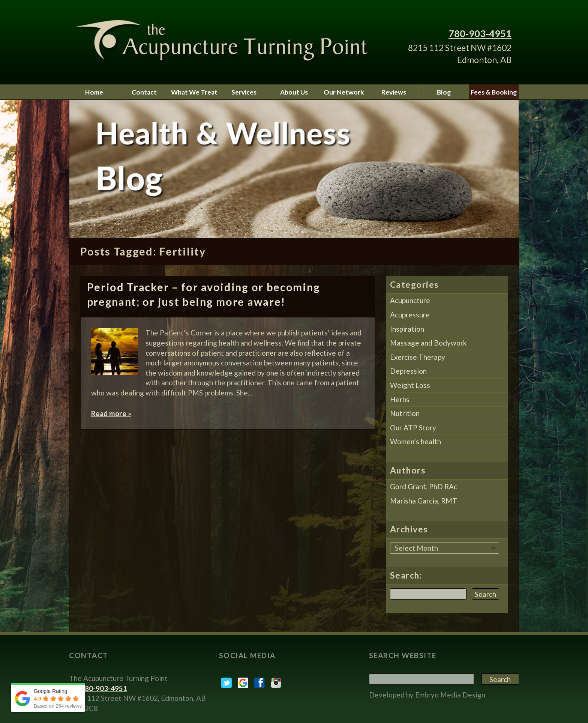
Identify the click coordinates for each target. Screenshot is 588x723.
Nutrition (405, 413)
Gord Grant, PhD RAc (424, 486)
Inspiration (407, 329)
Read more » (111, 413)
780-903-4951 (480, 33)
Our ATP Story (413, 428)
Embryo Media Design (450, 695)
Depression (408, 371)
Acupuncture (410, 300)
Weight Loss (410, 385)
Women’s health (415, 441)
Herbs (400, 399)
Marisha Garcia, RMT (424, 501)
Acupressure (410, 315)
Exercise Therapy (418, 357)
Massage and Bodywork (428, 343)
